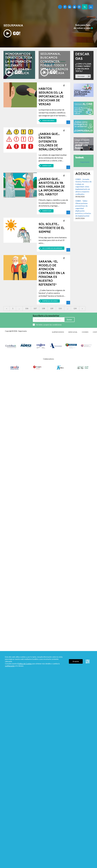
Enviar (69, 320)
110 (60, 308)
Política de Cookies (25, 664)
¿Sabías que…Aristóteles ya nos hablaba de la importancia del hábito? (52, 187)
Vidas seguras (48, 121)
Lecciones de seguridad (52, 248)
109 (52, 308)
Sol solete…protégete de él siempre (52, 228)
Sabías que (47, 166)
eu (91, 7)
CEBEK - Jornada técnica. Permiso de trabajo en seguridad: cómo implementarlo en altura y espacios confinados (83, 187)
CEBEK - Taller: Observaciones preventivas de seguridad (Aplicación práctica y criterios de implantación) (83, 208)
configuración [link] (10, 666)
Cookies (85, 332)
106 (27, 308)
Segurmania (85, 162)
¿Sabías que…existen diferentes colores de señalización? (50, 142)
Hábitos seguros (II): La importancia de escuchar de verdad (51, 97)
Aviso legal (73, 332)
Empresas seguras (50, 301)
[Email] (49, 320)
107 (35, 308)
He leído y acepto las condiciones (49, 325)
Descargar (84, 76)
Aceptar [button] (76, 661)
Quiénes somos (58, 332)
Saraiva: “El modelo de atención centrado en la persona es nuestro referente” (52, 273)
